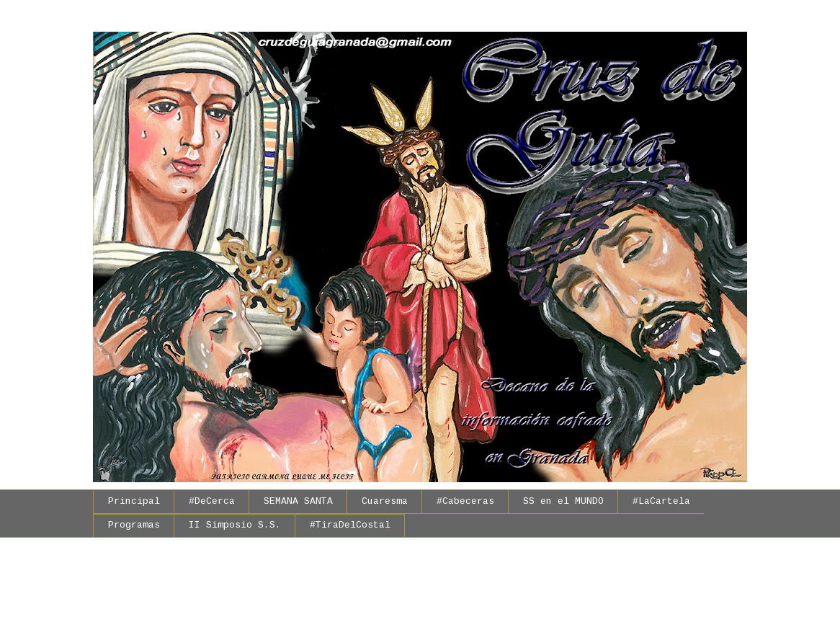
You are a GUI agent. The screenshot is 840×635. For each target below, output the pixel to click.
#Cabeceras (465, 502)
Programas (134, 525)
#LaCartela (661, 502)
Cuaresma (385, 502)
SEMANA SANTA (298, 502)
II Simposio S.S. (235, 525)
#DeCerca (212, 502)
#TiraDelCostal (350, 525)
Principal (134, 502)
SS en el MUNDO (563, 502)
